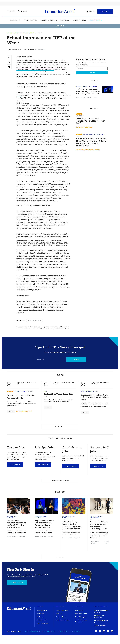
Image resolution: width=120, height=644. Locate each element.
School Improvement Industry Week (45, 67)
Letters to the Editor (62, 610)
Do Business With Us (101, 607)
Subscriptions (79, 610)
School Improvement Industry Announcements (41, 68)
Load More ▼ (60, 557)
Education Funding (87, 391)
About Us (40, 607)
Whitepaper (80, 116)
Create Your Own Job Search (60, 481)
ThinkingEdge (49, 69)
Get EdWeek (79, 607)
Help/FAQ (59, 614)
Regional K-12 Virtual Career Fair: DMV (58, 395)
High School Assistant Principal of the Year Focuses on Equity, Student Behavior (44, 524)
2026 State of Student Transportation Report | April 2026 (91, 121)
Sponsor (79, 136)
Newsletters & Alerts (81, 614)
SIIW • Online (47, 250)
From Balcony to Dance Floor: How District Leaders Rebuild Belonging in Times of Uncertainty (92, 142)
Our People (40, 617)
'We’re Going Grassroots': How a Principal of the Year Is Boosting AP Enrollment (88, 92)
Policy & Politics (34, 20)
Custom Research (100, 626)
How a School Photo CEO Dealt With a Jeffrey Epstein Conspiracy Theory (99, 525)
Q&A (91, 519)
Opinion (80, 20)
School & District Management (20, 33)
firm (67, 304)
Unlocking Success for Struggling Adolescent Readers (22, 397)
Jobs (88, 20)
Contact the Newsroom (63, 620)
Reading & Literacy (20, 391)
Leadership (19, 20)
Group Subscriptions (81, 617)
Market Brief (100, 20)
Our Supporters (41, 620)
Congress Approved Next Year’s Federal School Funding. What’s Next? (95, 397)
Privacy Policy (76, 631)
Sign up (76, 359)
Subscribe (105, 11)
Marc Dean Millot (24, 302)
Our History (40, 614)
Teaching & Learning (52, 20)
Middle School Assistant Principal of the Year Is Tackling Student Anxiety (16, 524)
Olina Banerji (80, 98)
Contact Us (60, 607)
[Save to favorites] (9, 62)
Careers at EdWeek (42, 623)
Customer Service (61, 617)
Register (11, 411)
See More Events (60, 427)
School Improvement (34, 320)
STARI (31, 411)
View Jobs (15, 465)
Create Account (17, 583)
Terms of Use (63, 631)
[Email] (49, 359)
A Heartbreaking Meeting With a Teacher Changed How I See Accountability (72, 525)
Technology (69, 20)
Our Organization (42, 610)
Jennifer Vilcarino (12, 536)
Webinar (31, 391)
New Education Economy (43, 60)
